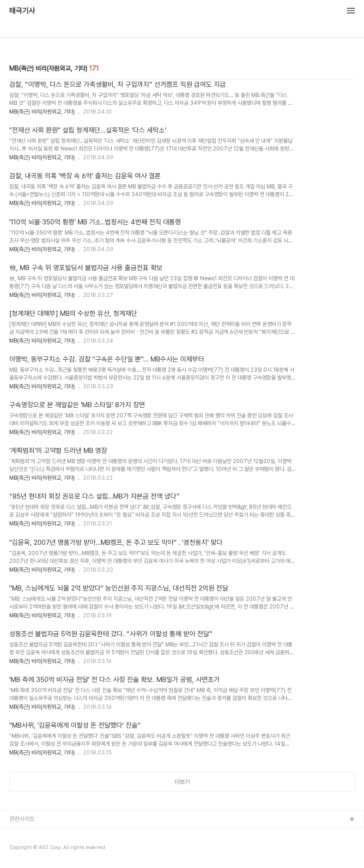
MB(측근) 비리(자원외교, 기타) (42, 112)
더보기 (182, 782)
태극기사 (22, 11)
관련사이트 (22, 819)
